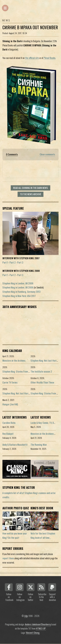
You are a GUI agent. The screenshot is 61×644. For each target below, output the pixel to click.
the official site (32, 58)
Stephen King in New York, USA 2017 (19, 296)
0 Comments (12, 154)
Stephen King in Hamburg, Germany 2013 (21, 292)
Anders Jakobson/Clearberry (38, 624)
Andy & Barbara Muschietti (15, 445)
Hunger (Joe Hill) (10, 404)
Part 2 (13, 262)
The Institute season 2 (41, 371)
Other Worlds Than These (42, 382)
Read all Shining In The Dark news (30, 188)
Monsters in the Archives (14, 361)
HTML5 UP (41, 628)
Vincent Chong (33, 633)
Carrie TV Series (10, 382)
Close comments (47, 154)
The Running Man (39, 445)
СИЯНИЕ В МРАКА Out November (30, 27)
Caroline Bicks (9, 423)
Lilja (26, 616)
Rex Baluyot (8, 434)
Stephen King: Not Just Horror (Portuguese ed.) (25, 393)
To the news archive (31, 194)
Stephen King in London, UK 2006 (18, 283)
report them (8, 558)
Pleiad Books (49, 58)
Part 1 (5, 262)
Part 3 (20, 262)
